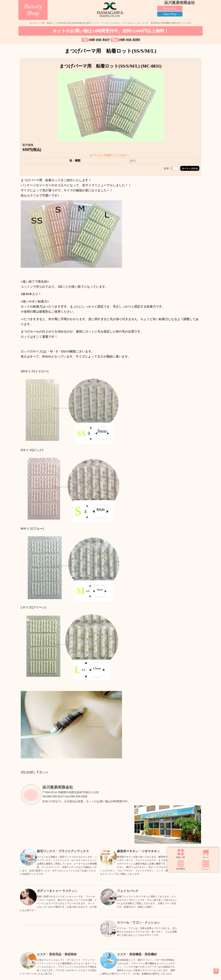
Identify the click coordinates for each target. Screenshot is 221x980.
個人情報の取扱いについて (110, 952)
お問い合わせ (37, 952)
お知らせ (74, 952)
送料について (110, 944)
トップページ (37, 944)
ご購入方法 (74, 944)
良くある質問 (184, 944)
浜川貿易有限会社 (60, 790)
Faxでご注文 (147, 944)
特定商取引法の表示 (147, 952)
